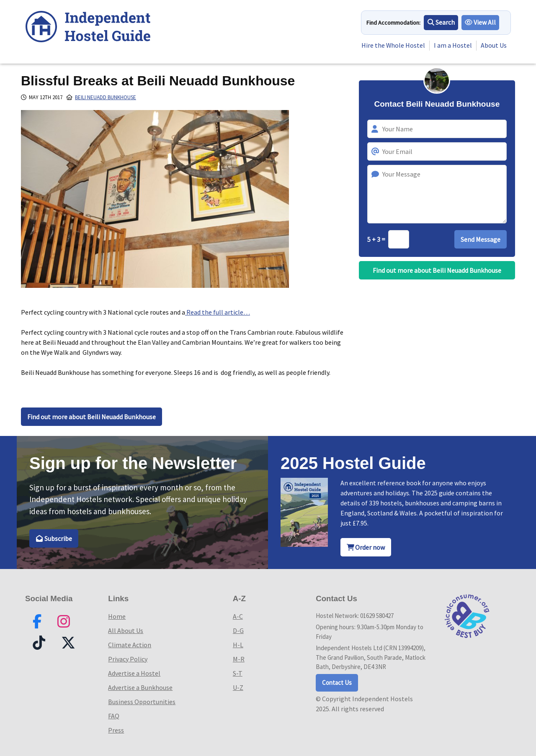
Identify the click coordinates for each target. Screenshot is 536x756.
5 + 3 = (377, 239)
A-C (238, 616)
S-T (238, 673)
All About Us (126, 630)
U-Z (238, 687)
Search (441, 23)
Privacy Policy (128, 659)
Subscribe (54, 538)
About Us (494, 46)
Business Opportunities (142, 702)
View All (481, 23)
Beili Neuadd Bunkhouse (106, 97)
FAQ (114, 716)
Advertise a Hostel (134, 673)
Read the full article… (218, 312)
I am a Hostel (453, 46)
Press (116, 730)
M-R (239, 659)
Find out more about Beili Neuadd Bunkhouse (91, 417)
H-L (238, 645)
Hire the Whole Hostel (393, 46)
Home (117, 616)
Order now (366, 547)
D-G (238, 630)
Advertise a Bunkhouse (140, 687)
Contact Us (337, 683)
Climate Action (130, 645)
